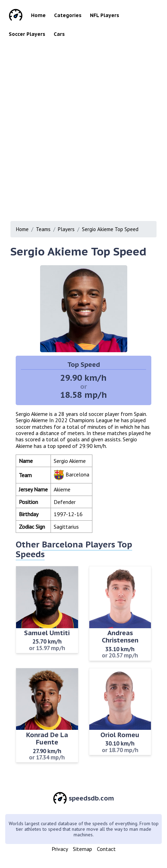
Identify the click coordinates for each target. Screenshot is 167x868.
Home (38, 15)
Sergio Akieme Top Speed (110, 229)
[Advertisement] (83, 134)
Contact (106, 849)
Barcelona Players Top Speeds (74, 549)
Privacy (60, 849)
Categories (68, 15)
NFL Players (105, 15)
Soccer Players (27, 34)
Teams (43, 229)
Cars (59, 34)
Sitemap (82, 849)
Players (66, 229)
